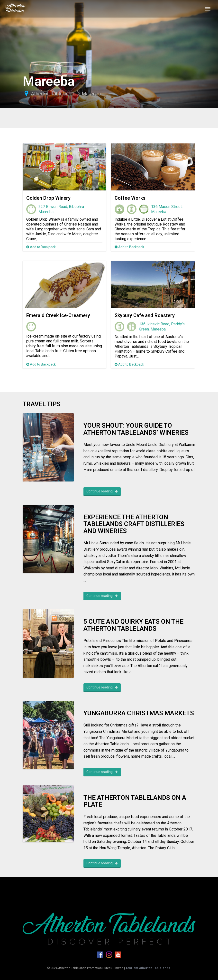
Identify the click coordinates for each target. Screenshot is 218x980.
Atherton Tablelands (52, 94)
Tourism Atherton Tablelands (148, 968)
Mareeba (91, 94)
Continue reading (102, 491)
